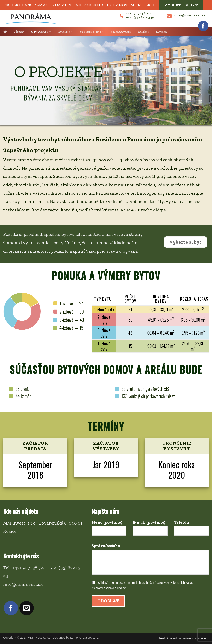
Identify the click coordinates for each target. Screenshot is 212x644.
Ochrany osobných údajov (109, 588)
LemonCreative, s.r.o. (85, 638)
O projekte (41, 32)
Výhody (19, 32)
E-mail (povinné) (150, 530)
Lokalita (65, 32)
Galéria (144, 32)
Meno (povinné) (109, 530)
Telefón (191, 530)
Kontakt (163, 32)
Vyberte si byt (181, 5)
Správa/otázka (150, 561)
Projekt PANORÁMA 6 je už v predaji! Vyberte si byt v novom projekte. (80, 5)
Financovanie (121, 32)
